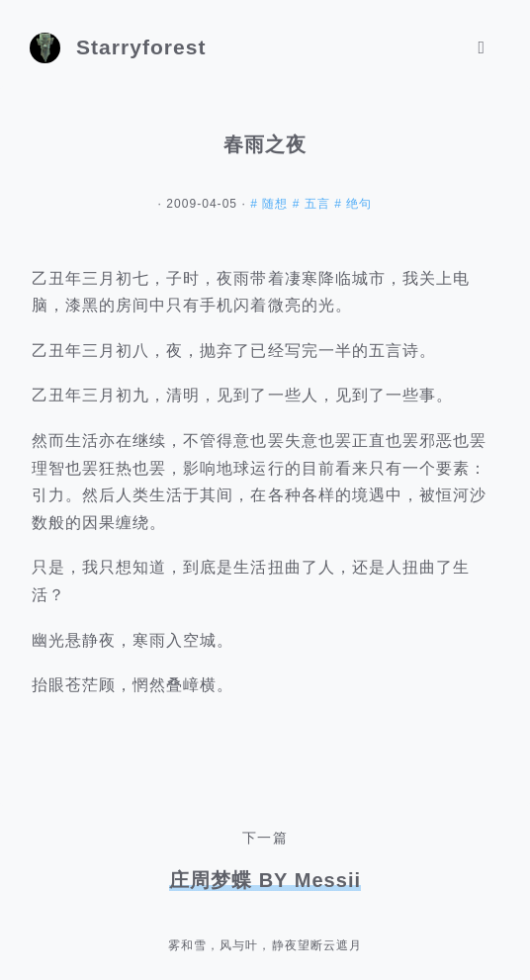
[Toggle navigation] (482, 48)
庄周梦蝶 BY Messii (265, 880)
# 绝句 (353, 204)
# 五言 (314, 204)
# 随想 (271, 204)
